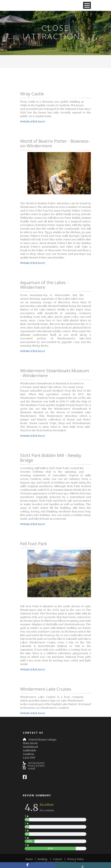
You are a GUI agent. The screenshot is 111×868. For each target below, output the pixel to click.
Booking (43, 859)
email (32, 768)
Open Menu (87, 5)
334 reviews (47, 810)
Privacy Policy (76, 859)
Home (29, 859)
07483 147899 (36, 766)
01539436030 (36, 763)
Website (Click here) (33, 122)
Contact (57, 859)
